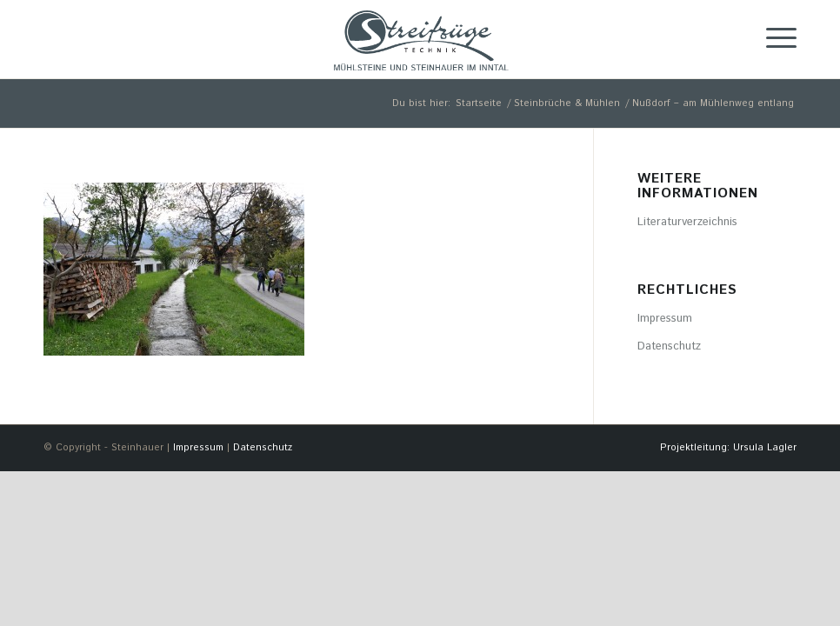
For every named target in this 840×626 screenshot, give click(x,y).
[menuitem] (724, 448)
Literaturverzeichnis (687, 222)
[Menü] (773, 39)
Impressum (665, 319)
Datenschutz (669, 346)
